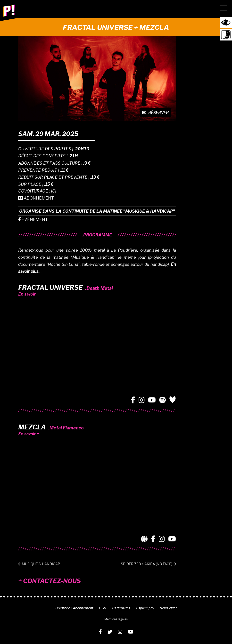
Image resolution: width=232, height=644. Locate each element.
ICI (54, 191)
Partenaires (121, 608)
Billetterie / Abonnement (74, 608)
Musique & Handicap (39, 564)
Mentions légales (116, 619)
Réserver (155, 113)
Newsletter (168, 608)
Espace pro (145, 608)
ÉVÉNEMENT (33, 219)
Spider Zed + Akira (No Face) (148, 564)
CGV (103, 608)
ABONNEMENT (36, 198)
